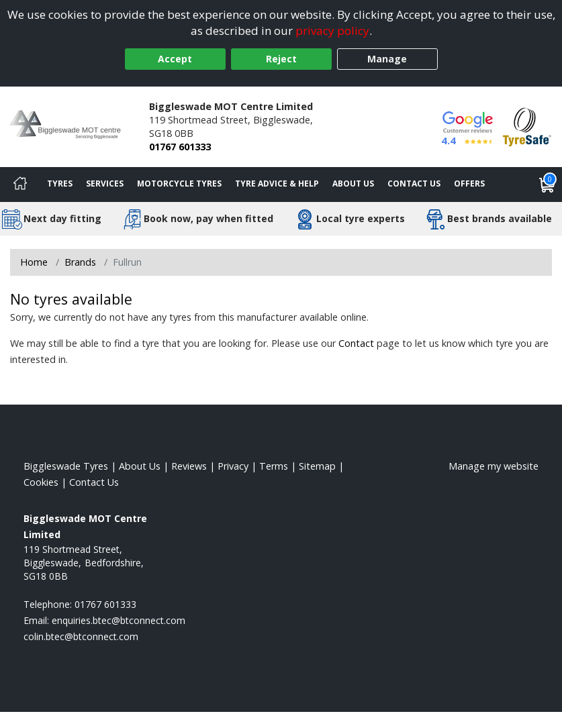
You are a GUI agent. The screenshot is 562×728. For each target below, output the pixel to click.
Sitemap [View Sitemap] (317, 466)
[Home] (20, 185)
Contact (356, 343)
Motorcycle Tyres (179, 184)
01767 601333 (180, 147)
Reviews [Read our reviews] (189, 466)
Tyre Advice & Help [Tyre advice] (277, 184)
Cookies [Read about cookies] (41, 482)
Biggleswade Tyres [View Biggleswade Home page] (66, 466)
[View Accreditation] (527, 126)
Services (105, 184)
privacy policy (332, 31)
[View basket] (547, 185)
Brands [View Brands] (80, 262)
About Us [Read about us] (140, 466)
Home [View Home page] (34, 262)
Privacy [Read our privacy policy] (233, 466)
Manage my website (494, 466)
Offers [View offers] (469, 184)
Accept (175, 59)
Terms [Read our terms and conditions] (274, 466)
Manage (387, 59)
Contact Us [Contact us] (414, 184)
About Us (353, 184)
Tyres (60, 184)
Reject (281, 59)
